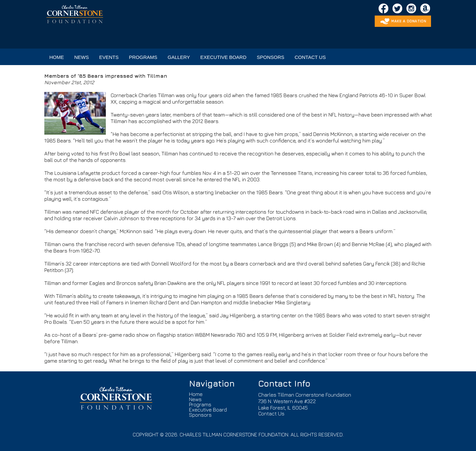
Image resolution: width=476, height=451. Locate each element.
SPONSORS (271, 57)
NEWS (82, 57)
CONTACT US (310, 57)
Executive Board (208, 410)
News (195, 399)
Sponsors (200, 415)
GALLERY (179, 57)
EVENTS (109, 57)
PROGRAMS (143, 57)
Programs (200, 404)
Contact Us (271, 413)
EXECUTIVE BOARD (223, 57)
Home (196, 394)
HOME (57, 57)
